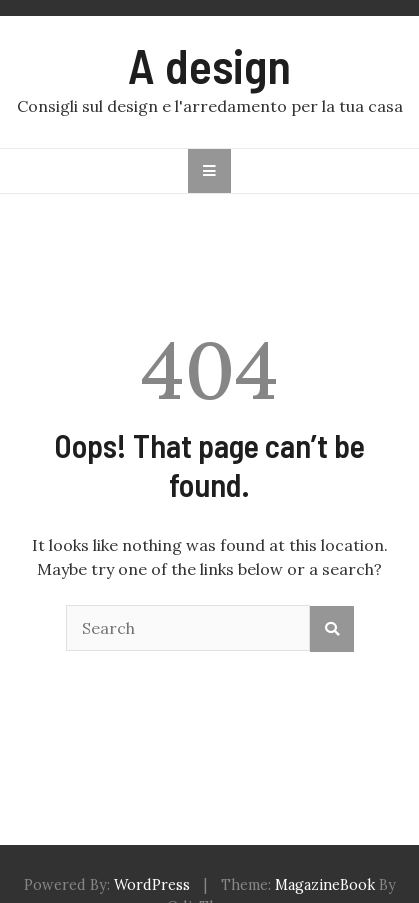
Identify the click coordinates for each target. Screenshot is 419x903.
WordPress (152, 885)
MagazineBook (325, 885)
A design (209, 65)
